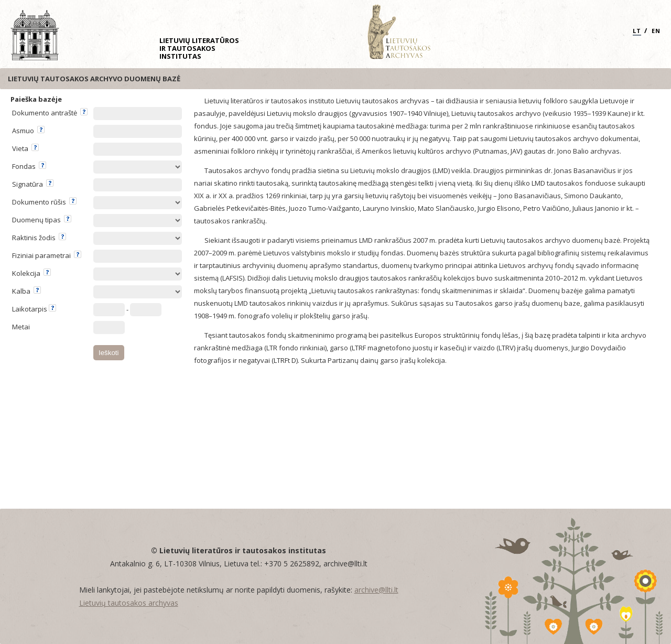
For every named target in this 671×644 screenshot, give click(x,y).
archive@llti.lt (376, 590)
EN (656, 31)
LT (637, 31)
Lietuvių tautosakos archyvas (129, 603)
